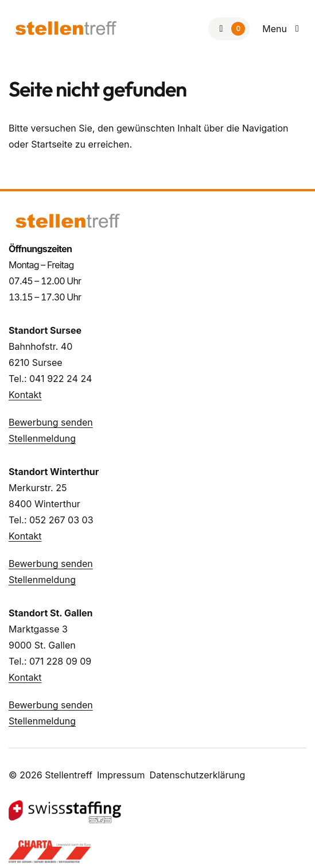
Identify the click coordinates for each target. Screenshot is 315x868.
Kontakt (25, 395)
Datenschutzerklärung (197, 775)
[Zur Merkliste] (229, 29)
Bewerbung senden (51, 422)
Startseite (52, 144)
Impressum (121, 775)
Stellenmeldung (42, 438)
